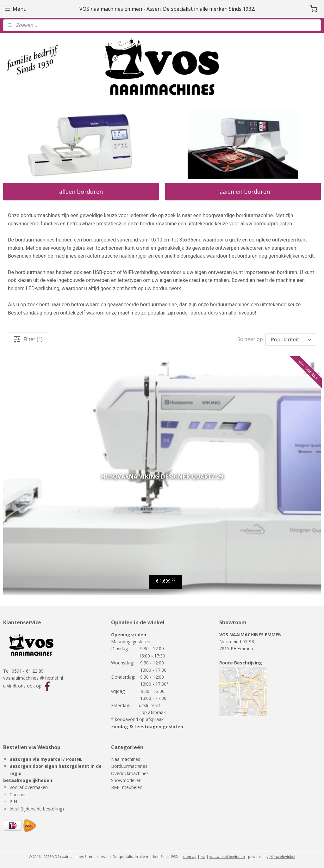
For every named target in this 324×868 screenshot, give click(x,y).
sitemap (190, 856)
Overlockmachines (130, 773)
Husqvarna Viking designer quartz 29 (162, 476)
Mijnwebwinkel (282, 856)
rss (203, 856)
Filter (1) (28, 339)
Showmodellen (126, 780)
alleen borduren (81, 192)
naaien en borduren (243, 192)
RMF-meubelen (127, 787)
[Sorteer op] (291, 339)
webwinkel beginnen (227, 856)
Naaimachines (126, 759)
